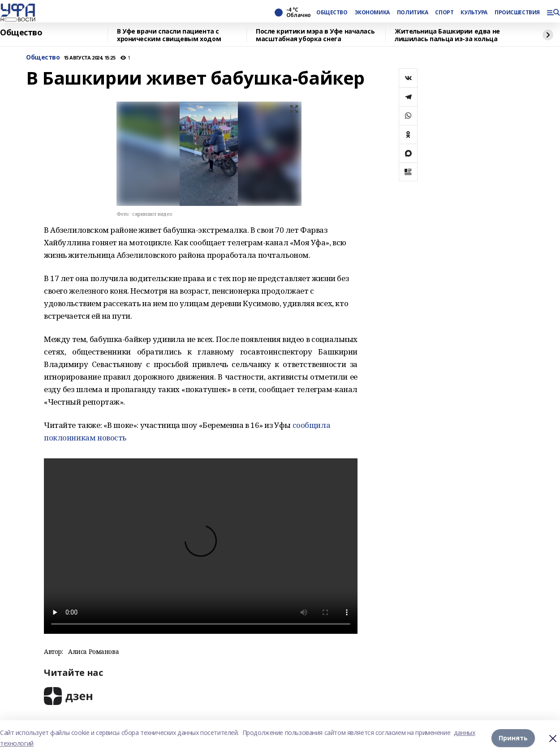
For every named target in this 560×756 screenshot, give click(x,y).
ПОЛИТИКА (413, 13)
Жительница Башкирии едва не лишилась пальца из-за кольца (447, 35)
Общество (21, 33)
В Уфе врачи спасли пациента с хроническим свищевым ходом (169, 35)
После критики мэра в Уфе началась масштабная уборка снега (315, 35)
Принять (513, 738)
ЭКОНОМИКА (372, 13)
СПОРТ (444, 13)
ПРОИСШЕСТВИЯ (517, 13)
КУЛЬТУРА (474, 13)
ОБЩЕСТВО (332, 13)
